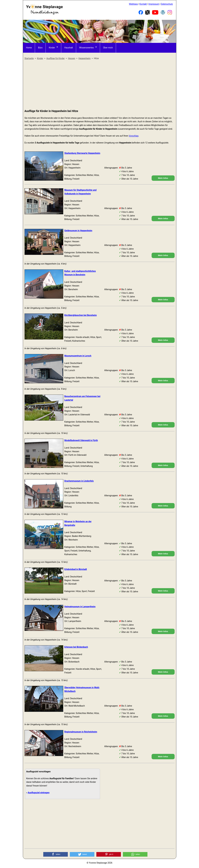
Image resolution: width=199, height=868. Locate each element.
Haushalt (69, 48)
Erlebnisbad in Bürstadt (76, 569)
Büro (40, 48)
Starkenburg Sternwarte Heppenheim (82, 153)
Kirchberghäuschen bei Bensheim (81, 315)
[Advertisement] (100, 85)
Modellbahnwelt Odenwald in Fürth (81, 440)
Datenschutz (167, 4)
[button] (56, 854)
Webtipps (133, 4)
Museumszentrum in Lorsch (78, 356)
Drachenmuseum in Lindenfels (79, 481)
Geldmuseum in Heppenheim (78, 231)
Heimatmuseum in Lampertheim (80, 607)
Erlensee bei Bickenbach (76, 647)
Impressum (154, 4)
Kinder (52, 48)
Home (29, 48)
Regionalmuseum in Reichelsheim (81, 732)
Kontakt (143, 4)
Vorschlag (133, 136)
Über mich (108, 48)
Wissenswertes (86, 48)
